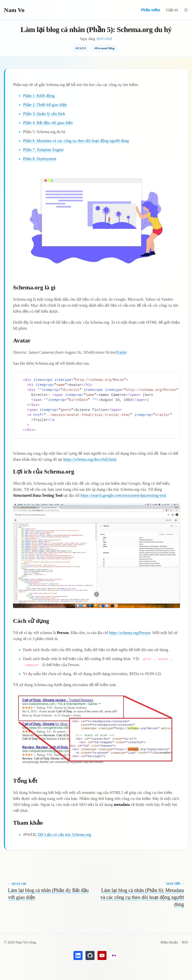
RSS (185, 942)
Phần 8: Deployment (40, 159)
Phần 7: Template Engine (43, 150)
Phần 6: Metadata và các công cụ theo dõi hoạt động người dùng (76, 141)
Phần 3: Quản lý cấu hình (44, 114)
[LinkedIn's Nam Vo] (78, 955)
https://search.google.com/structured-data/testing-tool (123, 495)
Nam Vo (14, 10)
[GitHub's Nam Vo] (90, 955)
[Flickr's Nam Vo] (114, 955)
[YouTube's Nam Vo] (102, 955)
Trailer (121, 352)
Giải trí (172, 10)
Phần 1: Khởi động (39, 96)
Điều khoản (169, 942)
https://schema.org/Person (130, 633)
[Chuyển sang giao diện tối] (186, 10)
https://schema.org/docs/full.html (90, 459)
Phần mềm (150, 10)
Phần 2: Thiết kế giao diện (45, 105)
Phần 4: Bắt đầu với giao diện (48, 123)
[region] (96, 405)
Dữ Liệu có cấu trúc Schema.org (64, 835)
